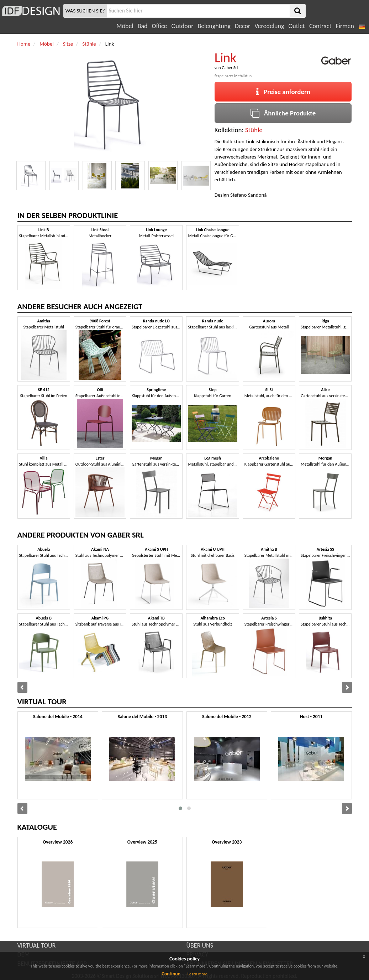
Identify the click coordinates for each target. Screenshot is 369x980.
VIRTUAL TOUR (37, 945)
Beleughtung (214, 26)
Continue (171, 974)
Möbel (125, 26)
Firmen (345, 26)
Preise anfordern (283, 92)
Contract (320, 26)
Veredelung (269, 26)
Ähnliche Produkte (283, 113)
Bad (143, 26)
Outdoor (183, 26)
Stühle (254, 130)
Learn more (197, 974)
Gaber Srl (230, 68)
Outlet (296, 26)
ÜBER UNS (200, 945)
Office (160, 26)
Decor (243, 26)
